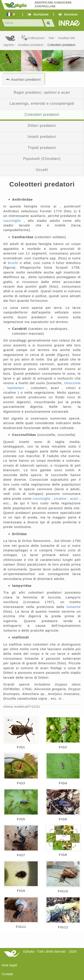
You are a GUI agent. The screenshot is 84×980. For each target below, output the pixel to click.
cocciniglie (13, 221)
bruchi (14, 263)
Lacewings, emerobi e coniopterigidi (42, 103)
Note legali (9, 965)
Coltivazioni (33, 38)
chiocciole (72, 383)
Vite (51, 38)
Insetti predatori (42, 137)
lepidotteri (17, 388)
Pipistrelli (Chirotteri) (42, 159)
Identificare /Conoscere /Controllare (53, 5)
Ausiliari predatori (31, 45)
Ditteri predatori (42, 125)
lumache (74, 607)
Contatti (7, 974)
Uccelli (42, 170)
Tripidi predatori (42, 148)
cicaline (61, 499)
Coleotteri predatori (61, 45)
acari (75, 499)
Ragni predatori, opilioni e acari (42, 92)
